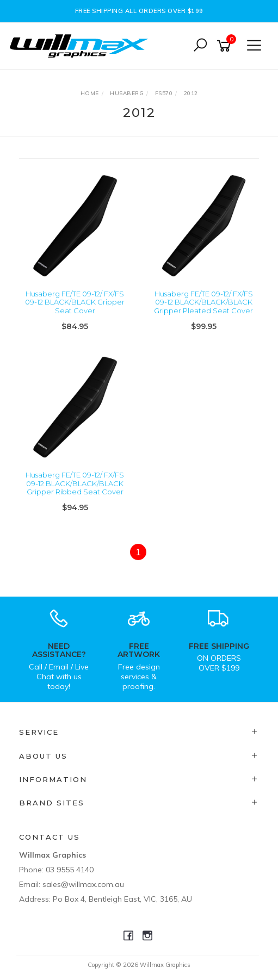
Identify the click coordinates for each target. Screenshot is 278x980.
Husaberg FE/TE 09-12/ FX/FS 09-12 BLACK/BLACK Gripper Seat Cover (75, 302)
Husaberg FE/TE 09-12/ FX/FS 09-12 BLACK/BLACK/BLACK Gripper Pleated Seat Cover (203, 302)
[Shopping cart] (226, 46)
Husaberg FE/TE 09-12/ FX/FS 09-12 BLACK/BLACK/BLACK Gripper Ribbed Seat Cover (75, 483)
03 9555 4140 (70, 870)
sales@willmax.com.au (83, 884)
